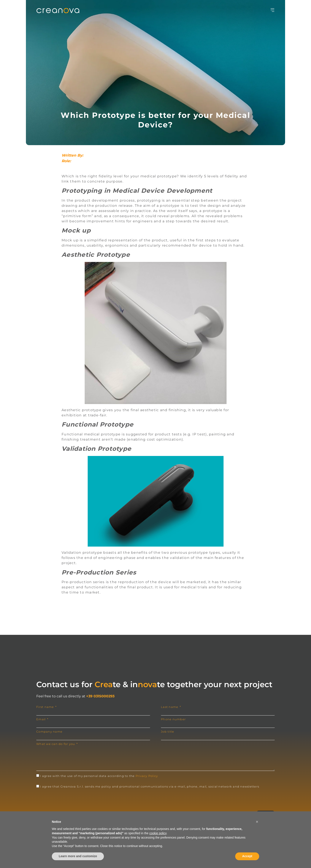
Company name (49, 732)
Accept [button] (247, 856)
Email (41, 719)
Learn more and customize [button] (78, 856)
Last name (170, 707)
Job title (167, 732)
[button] (257, 822)
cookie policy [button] (158, 833)
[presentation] (69, 800)
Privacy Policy (147, 776)
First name (46, 707)
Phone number (173, 719)
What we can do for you (56, 744)
